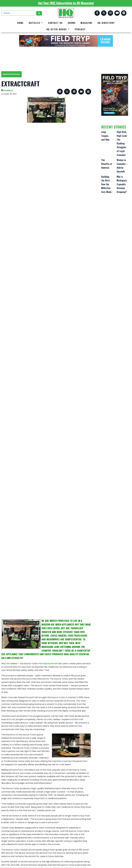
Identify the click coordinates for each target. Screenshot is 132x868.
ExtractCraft (51, 664)
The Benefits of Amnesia (107, 164)
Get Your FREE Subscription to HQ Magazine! (66, 3)
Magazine (86, 23)
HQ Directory (106, 23)
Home (20, 23)
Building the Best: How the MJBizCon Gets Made (106, 184)
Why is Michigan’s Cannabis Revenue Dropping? (122, 184)
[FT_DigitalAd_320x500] (115, 95)
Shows (72, 23)
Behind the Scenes (11, 74)
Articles (36, 23)
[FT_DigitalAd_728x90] (66, 41)
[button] (60, 92)
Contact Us (55, 23)
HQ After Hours (58, 29)
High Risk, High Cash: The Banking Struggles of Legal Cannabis (122, 143)
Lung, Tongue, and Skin (105, 136)
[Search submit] (39, 13)
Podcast (80, 29)
